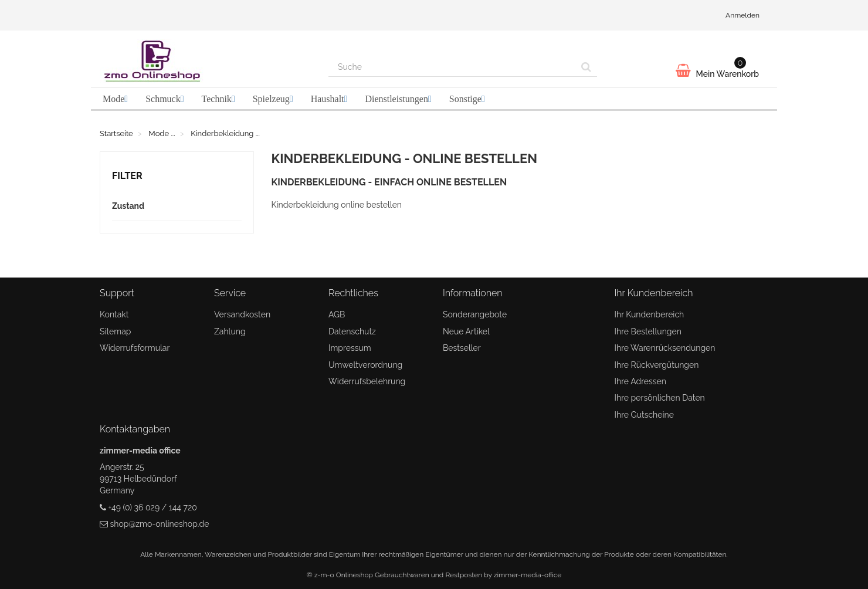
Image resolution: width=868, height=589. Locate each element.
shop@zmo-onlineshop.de (160, 524)
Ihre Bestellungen (648, 331)
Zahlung (230, 331)
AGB (337, 314)
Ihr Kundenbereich (650, 314)
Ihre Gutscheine (644, 415)
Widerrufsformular (135, 348)
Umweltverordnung (365, 365)
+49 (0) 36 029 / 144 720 (153, 507)
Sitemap (115, 331)
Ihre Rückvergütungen (657, 365)
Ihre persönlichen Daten (660, 398)
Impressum (350, 348)
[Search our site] (452, 67)
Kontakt (114, 314)
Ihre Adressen (640, 381)
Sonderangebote (475, 314)
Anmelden (742, 15)
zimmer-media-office (528, 575)
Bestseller (462, 348)
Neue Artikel (466, 331)
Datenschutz (352, 331)
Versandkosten (242, 314)
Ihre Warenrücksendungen (665, 348)
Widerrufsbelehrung (367, 381)
